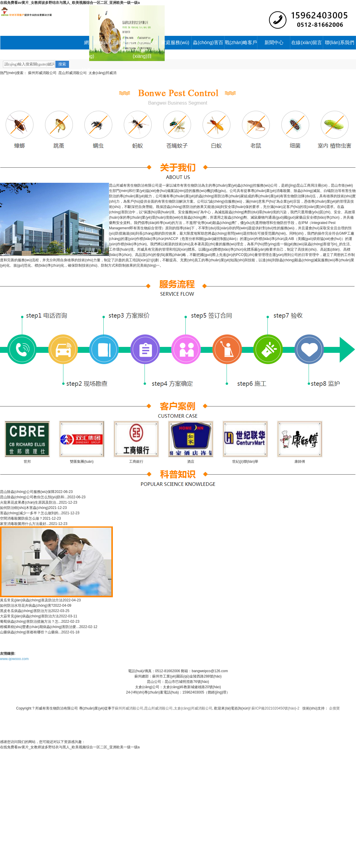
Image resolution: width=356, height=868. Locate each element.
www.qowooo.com (14, 659)
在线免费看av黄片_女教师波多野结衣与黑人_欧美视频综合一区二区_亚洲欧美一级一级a (70, 3)
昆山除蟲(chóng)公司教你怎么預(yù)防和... (34, 497)
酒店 (191, 462)
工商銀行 (136, 462)
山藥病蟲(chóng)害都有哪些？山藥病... (31, 632)
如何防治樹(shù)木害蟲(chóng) (24, 508)
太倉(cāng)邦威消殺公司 (193, 708)
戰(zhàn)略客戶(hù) (241, 45)
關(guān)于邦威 (109, 43)
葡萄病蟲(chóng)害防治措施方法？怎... (31, 622)
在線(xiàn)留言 (307, 43)
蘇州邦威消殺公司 (42, 73)
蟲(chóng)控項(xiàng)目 (142, 45)
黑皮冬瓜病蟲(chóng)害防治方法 (26, 611)
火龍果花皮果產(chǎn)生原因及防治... (29, 502)
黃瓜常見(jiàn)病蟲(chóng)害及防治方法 (31, 600)
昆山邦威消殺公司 (73, 73)
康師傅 (300, 462)
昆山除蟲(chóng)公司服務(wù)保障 (27, 492)
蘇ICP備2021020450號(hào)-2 (275, 708)
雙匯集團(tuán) (82, 462)
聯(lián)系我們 (340, 43)
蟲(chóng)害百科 (208, 45)
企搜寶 (334, 708)
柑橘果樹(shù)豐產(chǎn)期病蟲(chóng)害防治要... (40, 627)
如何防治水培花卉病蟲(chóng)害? (27, 606)
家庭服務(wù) (175, 43)
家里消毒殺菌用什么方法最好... (25, 524)
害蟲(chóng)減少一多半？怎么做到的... (31, 513)
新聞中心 (274, 43)
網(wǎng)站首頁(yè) (86, 45)
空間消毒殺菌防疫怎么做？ (21, 518)
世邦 (27, 462)
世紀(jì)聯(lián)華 (245, 462)
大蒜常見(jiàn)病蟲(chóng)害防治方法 (29, 616)
